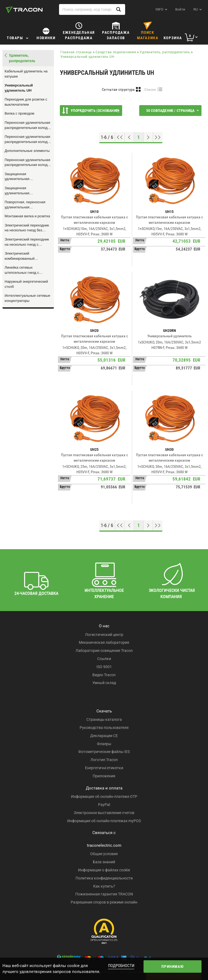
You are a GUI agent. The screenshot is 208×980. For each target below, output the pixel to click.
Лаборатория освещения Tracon (104, 651)
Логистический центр (104, 635)
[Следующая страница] (148, 137)
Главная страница (76, 52)
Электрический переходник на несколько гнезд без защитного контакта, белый (27, 228)
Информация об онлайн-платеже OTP (104, 796)
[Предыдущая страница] (129, 137)
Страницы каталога (104, 719)
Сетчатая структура (118, 89)
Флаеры (104, 744)
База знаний (104, 862)
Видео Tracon (104, 675)
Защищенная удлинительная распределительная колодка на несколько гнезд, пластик (28, 177)
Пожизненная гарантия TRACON (104, 894)
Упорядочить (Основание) (91, 111)
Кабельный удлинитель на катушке (26, 74)
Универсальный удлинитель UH (19, 88)
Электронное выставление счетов (104, 813)
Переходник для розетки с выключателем (26, 102)
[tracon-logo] (24, 10)
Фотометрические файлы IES (104, 752)
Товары (15, 38)
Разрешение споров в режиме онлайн (104, 902)
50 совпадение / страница (173, 111)
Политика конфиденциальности (104, 878)
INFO (159, 9)
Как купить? (104, 886)
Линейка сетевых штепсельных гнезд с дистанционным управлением (22, 270)
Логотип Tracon (104, 760)
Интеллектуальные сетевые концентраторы (27, 298)
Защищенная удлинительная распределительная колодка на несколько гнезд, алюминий (28, 191)
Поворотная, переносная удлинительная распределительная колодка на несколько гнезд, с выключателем (28, 205)
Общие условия (104, 854)
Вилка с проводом (19, 113)
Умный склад (104, 683)
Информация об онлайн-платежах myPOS (104, 821)
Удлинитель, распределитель (165, 52)
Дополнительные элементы (27, 151)
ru (196, 9)
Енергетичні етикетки (104, 768)
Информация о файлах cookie (104, 870)
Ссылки (104, 659)
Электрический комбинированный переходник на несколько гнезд (25, 256)
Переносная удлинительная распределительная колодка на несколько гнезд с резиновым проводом (28, 125)
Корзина (173, 38)
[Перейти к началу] (120, 137)
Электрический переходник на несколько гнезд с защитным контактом (27, 242)
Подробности (121, 966)
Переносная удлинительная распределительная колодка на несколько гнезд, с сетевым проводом (28, 139)
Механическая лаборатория (104, 642)
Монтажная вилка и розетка (27, 216)
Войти (180, 9)
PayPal (104, 805)
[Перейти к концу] (158, 137)
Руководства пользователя (104, 728)
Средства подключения (116, 52)
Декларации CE (104, 736)
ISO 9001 (104, 667)
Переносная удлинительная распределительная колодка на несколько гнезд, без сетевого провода (28, 163)
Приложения (104, 776)
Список (150, 89)
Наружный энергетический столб (26, 284)
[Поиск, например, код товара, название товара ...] (92, 9)
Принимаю (173, 966)
